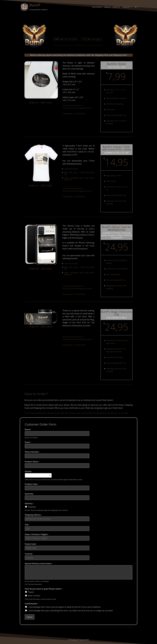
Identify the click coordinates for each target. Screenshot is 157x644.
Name (28, 430)
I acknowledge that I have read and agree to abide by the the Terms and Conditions (64, 607)
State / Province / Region (37, 534)
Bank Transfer (34, 596)
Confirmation (32, 604)
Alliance (107, 7)
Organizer (126, 7)
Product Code (32, 484)
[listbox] (38, 475)
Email (28, 442)
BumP (35, 5)
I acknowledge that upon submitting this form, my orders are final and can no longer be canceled (70, 611)
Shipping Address (34, 515)
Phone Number (33, 452)
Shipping (32, 507)
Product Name (32, 462)
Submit (30, 617)
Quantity (30, 494)
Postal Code (31, 544)
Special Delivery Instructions (39, 564)
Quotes (28, 471)
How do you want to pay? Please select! (44, 589)
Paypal (31, 592)
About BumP (97, 7)
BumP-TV (116, 7)
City (27, 525)
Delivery (29, 504)
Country (29, 554)
